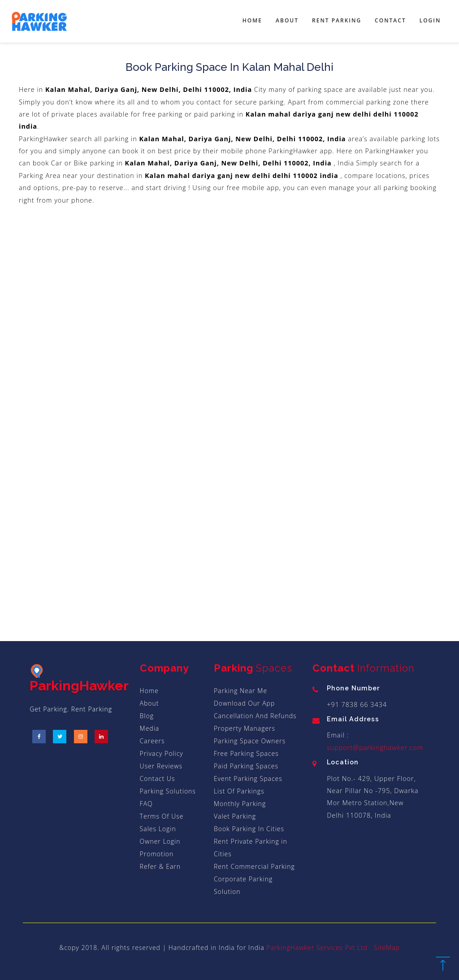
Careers (152, 741)
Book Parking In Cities (249, 829)
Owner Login (160, 841)
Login (430, 20)
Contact (390, 20)
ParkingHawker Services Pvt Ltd (317, 947)
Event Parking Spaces (248, 778)
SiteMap (387, 947)
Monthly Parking (240, 804)
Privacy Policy (162, 753)
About (287, 20)
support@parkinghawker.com (375, 748)
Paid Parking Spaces (246, 766)
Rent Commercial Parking (254, 866)
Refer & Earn (160, 866)
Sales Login (158, 829)
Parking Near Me (240, 691)
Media (150, 728)
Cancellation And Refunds (255, 716)
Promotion (157, 854)
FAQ (146, 804)
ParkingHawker (79, 679)
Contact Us (158, 778)
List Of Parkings (239, 791)
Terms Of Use (162, 816)
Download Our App (244, 703)
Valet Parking (235, 816)
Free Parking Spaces (246, 753)
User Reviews (161, 766)
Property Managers (245, 728)
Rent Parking (337, 20)
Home (252, 20)
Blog (147, 716)
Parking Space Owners (250, 741)
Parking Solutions (168, 791)
